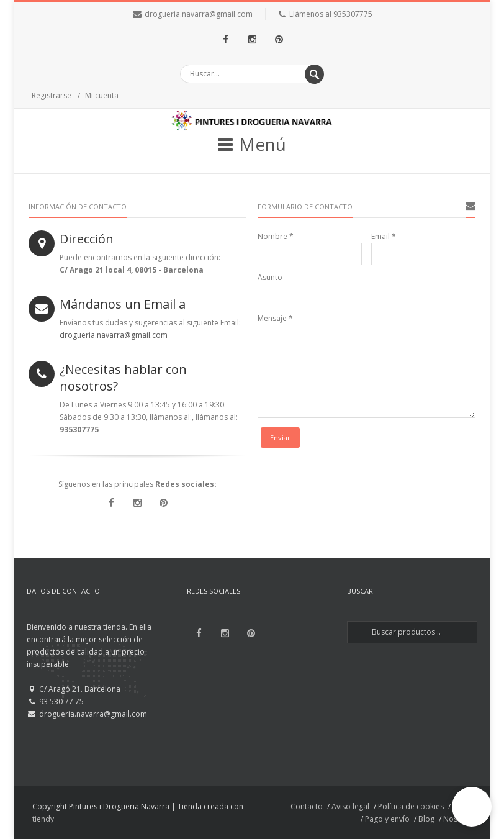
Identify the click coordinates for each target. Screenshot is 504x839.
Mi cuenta (102, 95)
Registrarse (52, 95)
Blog (426, 819)
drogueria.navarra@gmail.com (199, 14)
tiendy (43, 819)
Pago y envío (387, 819)
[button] (472, 807)
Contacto (307, 806)
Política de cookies (411, 806)
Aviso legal (350, 806)
